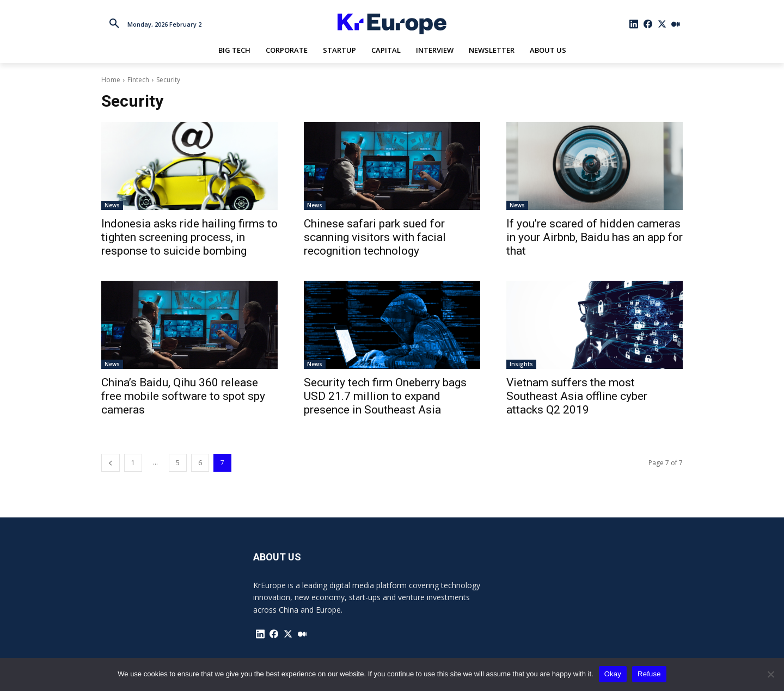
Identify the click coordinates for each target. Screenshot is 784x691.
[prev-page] (111, 463)
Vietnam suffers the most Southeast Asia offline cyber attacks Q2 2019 (577, 396)
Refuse (649, 674)
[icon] (634, 24)
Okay (613, 674)
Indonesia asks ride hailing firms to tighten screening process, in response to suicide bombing (189, 237)
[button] (114, 24)
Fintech (138, 80)
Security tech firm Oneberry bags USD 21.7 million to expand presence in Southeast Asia (385, 396)
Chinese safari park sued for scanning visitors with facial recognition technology (375, 237)
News (112, 205)
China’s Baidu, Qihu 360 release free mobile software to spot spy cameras (183, 396)
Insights (521, 364)
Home (111, 80)
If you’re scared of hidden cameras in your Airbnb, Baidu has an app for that (595, 237)
